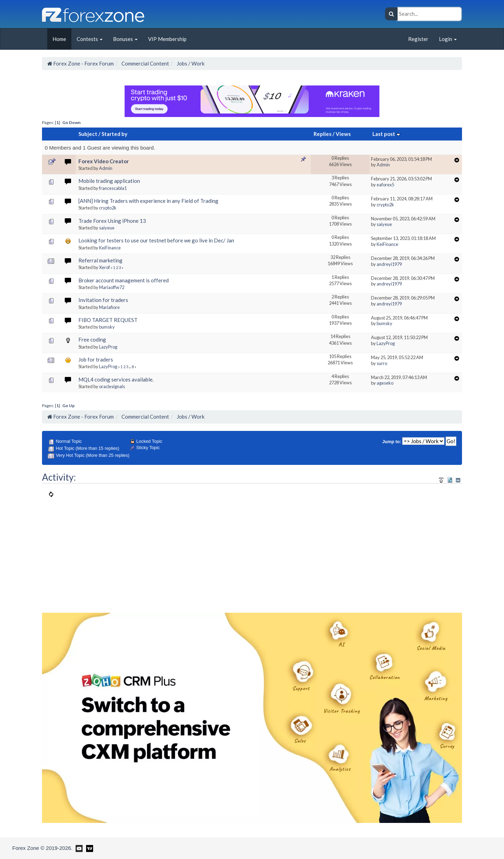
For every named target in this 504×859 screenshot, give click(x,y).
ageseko (385, 383)
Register (418, 39)
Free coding (92, 339)
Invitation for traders (103, 300)
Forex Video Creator (104, 161)
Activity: (59, 477)
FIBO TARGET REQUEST (108, 320)
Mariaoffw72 (112, 287)
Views (343, 134)
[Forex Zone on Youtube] (78, 848)
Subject (88, 134)
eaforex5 (385, 185)
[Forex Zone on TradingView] (88, 848)
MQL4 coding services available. (116, 379)
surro (382, 363)
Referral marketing (100, 260)
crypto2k (108, 208)
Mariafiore (109, 307)
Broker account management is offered (124, 280)
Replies (323, 134)
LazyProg (108, 347)
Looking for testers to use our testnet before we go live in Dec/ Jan (156, 240)
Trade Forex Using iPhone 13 (112, 221)
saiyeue (107, 228)
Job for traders (96, 359)
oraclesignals (112, 386)
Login (448, 39)
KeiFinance (110, 248)
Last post (386, 134)
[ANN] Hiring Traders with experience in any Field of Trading (148, 201)
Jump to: (392, 442)
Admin (106, 168)
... (130, 367)
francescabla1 (113, 188)
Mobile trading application (109, 181)
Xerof (104, 267)
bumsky (107, 327)
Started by (114, 134)
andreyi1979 (389, 264)
